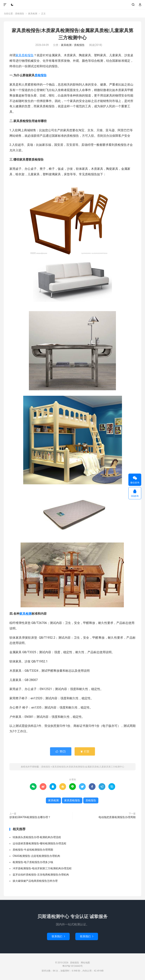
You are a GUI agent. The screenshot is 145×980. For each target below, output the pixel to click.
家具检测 (33, 14)
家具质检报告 (25, 55)
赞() (61, 751)
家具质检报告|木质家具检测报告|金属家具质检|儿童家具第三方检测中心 (88, 767)
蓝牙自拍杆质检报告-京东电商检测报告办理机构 (41, 875)
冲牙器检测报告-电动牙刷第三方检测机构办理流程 (42, 868)
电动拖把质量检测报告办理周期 (117, 817)
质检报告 (73, 5)
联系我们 (58, 936)
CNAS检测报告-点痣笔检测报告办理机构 (36, 856)
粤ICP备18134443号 (73, 966)
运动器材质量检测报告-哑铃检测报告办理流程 (39, 843)
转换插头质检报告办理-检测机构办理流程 (37, 837)
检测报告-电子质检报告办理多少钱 (33, 862)
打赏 (85, 751)
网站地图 (85, 963)
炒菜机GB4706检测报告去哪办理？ (30, 817)
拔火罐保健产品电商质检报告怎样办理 (35, 881)
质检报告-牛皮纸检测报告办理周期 (33, 850)
